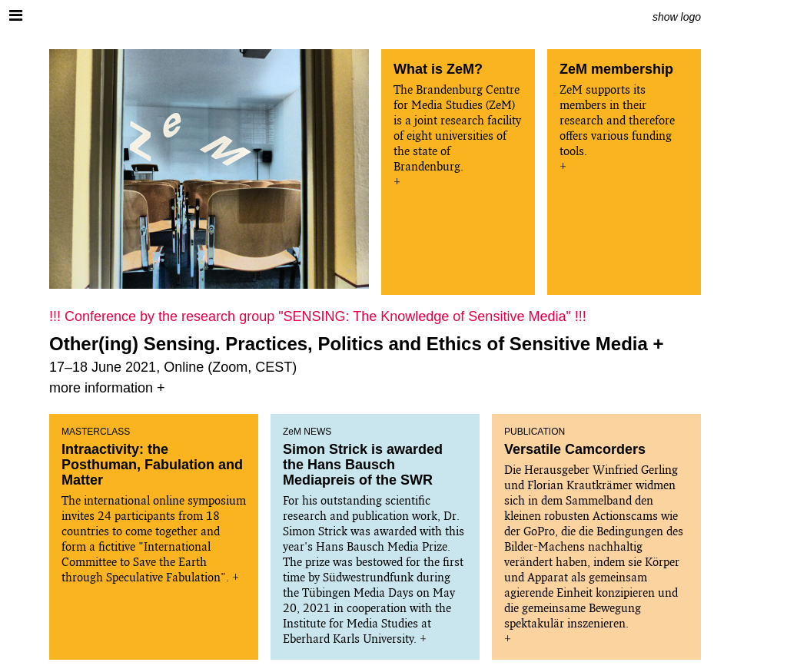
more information (101, 388)
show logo (677, 17)
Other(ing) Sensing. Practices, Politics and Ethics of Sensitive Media (349, 344)
